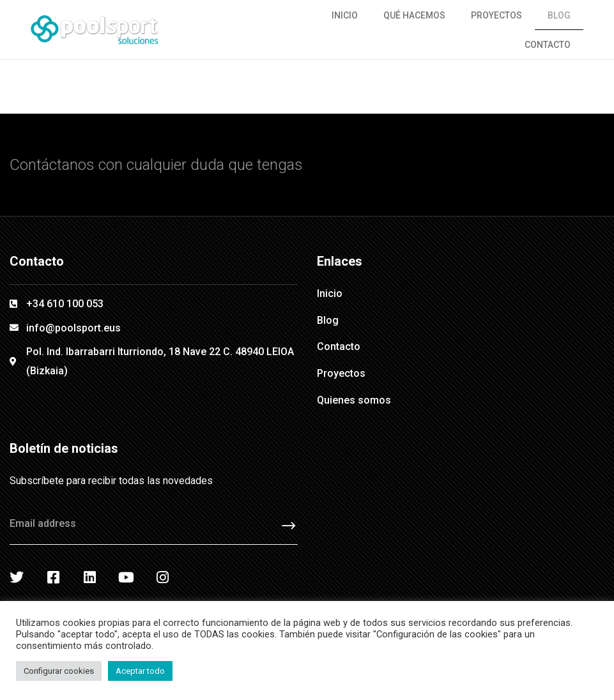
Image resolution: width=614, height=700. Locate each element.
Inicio (345, 15)
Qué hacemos (414, 15)
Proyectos (496, 15)
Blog (559, 15)
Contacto (548, 45)
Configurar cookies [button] (59, 671)
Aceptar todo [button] (140, 671)
